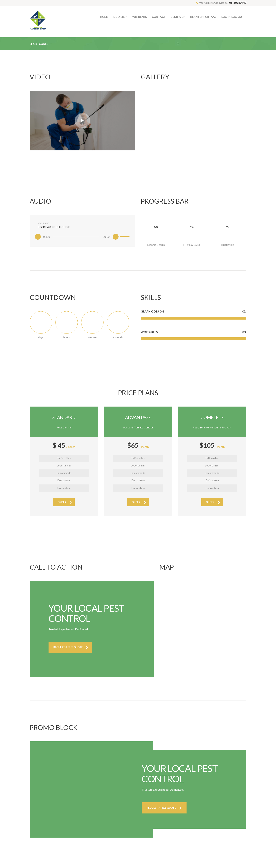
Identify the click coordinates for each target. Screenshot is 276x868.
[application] (82, 239)
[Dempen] (111, 239)
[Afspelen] (42, 239)
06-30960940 (238, 3)
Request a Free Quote (70, 651)
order (62, 506)
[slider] (76, 239)
